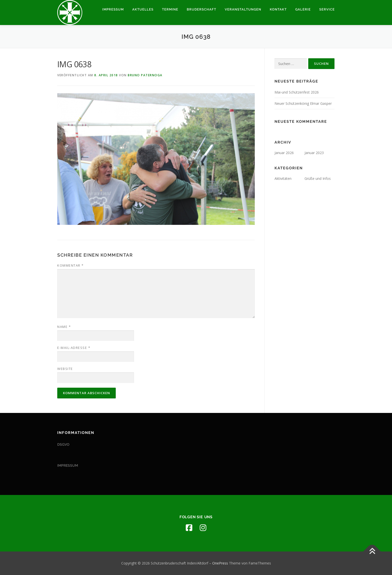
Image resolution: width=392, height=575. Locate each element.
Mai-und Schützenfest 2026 (297, 92)
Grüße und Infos (318, 178)
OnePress (220, 563)
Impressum (113, 9)
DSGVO (63, 444)
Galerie (303, 9)
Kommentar (70, 265)
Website (65, 369)
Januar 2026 (284, 153)
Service (327, 9)
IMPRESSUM (68, 465)
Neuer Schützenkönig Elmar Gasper (303, 103)
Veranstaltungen (243, 9)
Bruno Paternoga (145, 75)
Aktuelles (143, 9)
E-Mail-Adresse (74, 348)
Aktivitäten (283, 178)
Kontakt (278, 9)
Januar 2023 (314, 153)
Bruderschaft (201, 9)
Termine (170, 9)
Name (64, 327)
